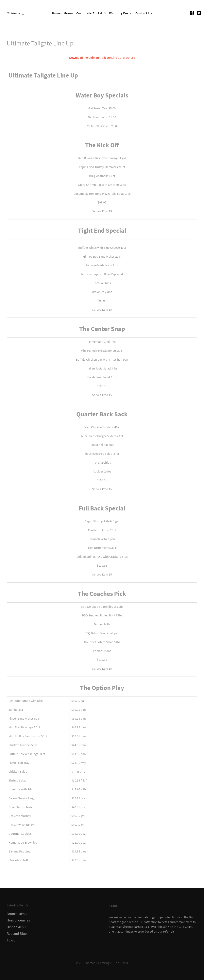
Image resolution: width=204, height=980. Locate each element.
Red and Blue (17, 934)
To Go (11, 940)
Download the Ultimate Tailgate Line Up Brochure (102, 58)
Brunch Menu (17, 914)
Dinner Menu (16, 927)
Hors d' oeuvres (18, 920)
